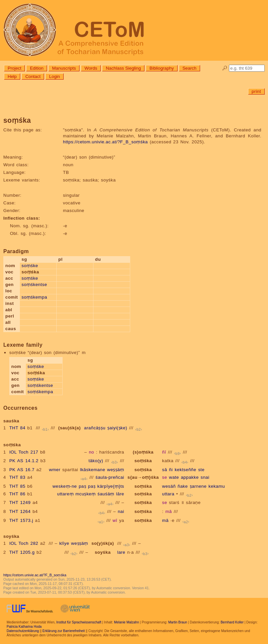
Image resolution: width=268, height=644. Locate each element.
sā (164, 470)
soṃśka (143, 461)
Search (189, 68)
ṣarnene (198, 486)
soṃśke (30, 266)
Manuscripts (64, 68)
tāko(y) (96, 461)
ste (201, 470)
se (164, 477)
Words (91, 68)
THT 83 (17, 477)
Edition (37, 68)
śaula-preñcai (110, 477)
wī (115, 520)
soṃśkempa (34, 297)
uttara (168, 494)
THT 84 (17, 428)
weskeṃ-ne (65, 486)
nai (121, 511)
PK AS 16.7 (22, 470)
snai (205, 477)
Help (12, 76)
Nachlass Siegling (123, 68)
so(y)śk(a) (103, 543)
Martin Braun (178, 622)
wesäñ (169, 486)
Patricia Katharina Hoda (24, 627)
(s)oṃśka (143, 452)
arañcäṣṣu (95, 428)
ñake (183, 486)
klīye (64, 543)
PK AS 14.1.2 (24, 461)
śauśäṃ (106, 494)
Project (14, 68)
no (91, 452)
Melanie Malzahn (127, 622)
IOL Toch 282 (24, 543)
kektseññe (185, 470)
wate (174, 477)
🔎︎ (225, 68)
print (256, 91)
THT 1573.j (21, 520)
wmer (55, 470)
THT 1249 (20, 502)
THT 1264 (20, 511)
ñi (171, 470)
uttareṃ (65, 494)
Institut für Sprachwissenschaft (79, 622)
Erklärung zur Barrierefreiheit (64, 631)
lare (121, 552)
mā (169, 511)
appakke (190, 477)
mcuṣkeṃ (86, 494)
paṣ (82, 486)
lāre (120, 494)
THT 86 (17, 494)
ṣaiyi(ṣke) (117, 428)
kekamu (217, 486)
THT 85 (17, 486)
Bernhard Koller (232, 622)
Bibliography (161, 68)
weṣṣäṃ (115, 470)
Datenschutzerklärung (23, 631)
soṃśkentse (34, 285)
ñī (164, 452)
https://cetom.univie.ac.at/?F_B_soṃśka (105, 142)
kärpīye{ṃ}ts (111, 486)
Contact (33, 76)
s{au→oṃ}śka (143, 477)
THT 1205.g (22, 552)
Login (54, 76)
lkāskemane (92, 470)
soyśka (103, 552)
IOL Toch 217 (24, 452)
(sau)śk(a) (70, 428)
